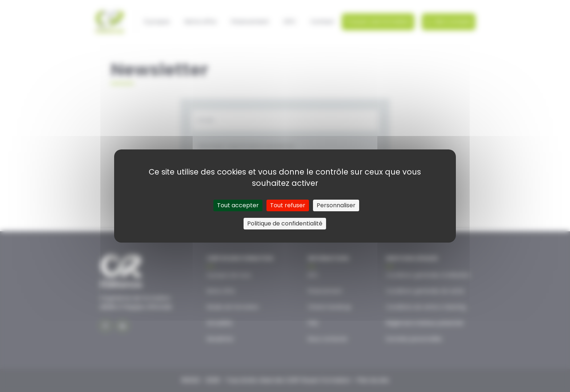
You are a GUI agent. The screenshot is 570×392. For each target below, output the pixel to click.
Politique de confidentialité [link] (285, 223)
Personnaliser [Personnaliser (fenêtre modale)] (336, 205)
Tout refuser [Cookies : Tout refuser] (288, 205)
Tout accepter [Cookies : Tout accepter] (238, 205)
